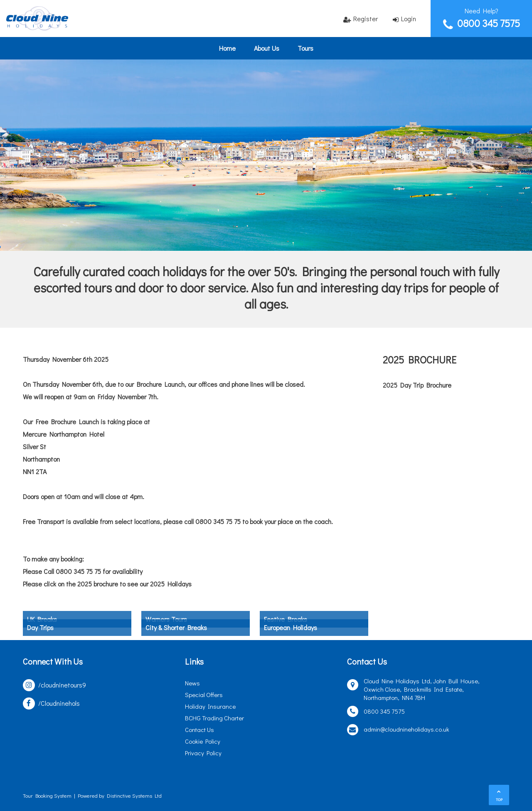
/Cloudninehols (59, 703)
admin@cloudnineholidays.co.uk (406, 729)
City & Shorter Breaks (176, 627)
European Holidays (291, 627)
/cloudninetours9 (62, 685)
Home (227, 48)
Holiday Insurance (210, 706)
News (192, 683)
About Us (267, 48)
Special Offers (204, 695)
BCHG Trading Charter (214, 718)
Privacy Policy (203, 753)
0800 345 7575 (489, 23)
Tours (305, 48)
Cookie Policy (203, 741)
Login (409, 19)
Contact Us (199, 729)
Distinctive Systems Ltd (134, 795)
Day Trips (40, 627)
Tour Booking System (47, 795)
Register (366, 19)
